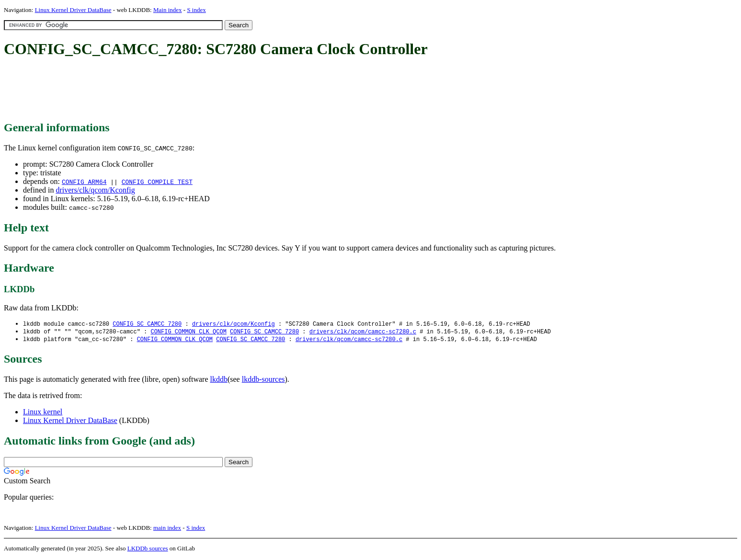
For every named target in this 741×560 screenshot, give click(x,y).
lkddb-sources (263, 381)
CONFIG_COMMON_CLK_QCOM (188, 332)
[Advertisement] (178, 90)
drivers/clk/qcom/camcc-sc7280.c (363, 332)
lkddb (219, 381)
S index (196, 10)
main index (167, 529)
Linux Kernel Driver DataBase (73, 10)
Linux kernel (43, 413)
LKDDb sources (148, 550)
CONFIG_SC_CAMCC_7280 (147, 324)
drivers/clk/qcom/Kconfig (95, 190)
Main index (168, 10)
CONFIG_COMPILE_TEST (157, 182)
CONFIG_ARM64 (84, 182)
